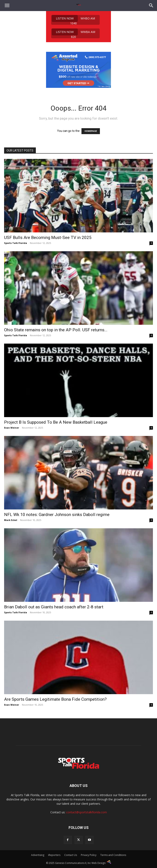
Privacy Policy (89, 855)
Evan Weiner (12, 428)
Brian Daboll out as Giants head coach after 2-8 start (54, 607)
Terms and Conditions (113, 855)
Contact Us (71, 855)
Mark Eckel (11, 520)
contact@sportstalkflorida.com (86, 812)
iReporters (54, 855)
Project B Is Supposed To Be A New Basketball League (56, 422)
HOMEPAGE (91, 131)
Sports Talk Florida (16, 243)
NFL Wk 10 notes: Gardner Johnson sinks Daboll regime (57, 515)
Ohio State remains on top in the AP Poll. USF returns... (56, 330)
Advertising (38, 855)
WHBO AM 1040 (73, 20)
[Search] (151, 6)
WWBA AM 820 (73, 33)
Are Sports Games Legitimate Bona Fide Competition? (55, 699)
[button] (7, 6)
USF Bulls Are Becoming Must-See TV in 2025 (48, 238)
